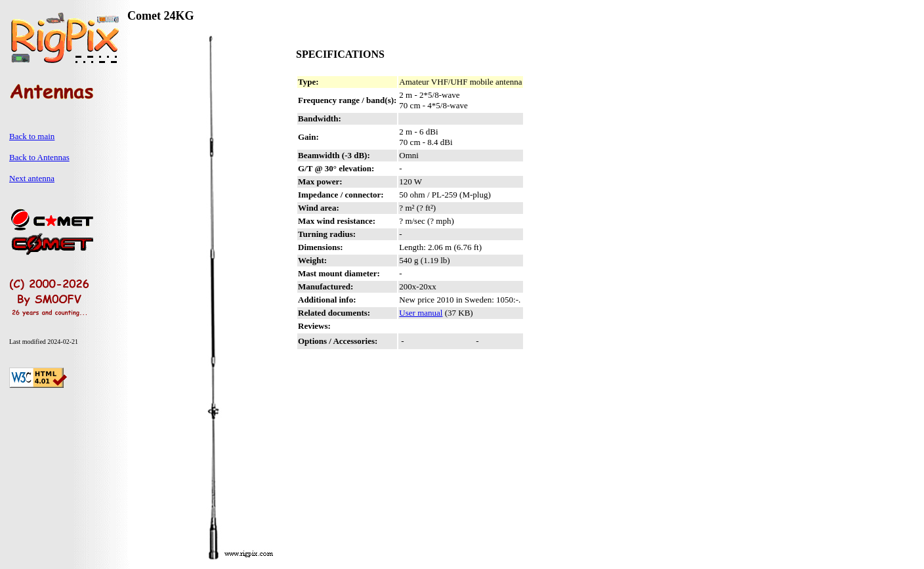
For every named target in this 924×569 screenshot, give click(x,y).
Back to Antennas (39, 157)
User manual (421, 313)
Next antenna (32, 178)
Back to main (32, 136)
